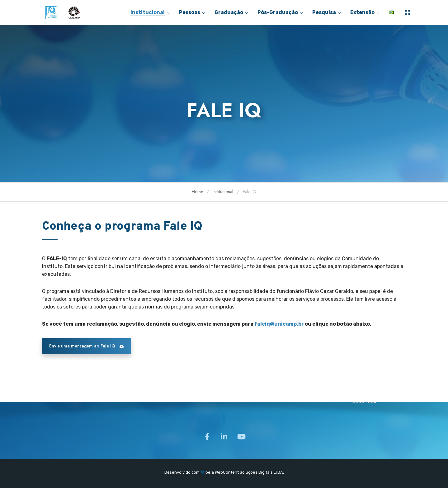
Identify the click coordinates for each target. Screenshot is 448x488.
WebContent (227, 472)
